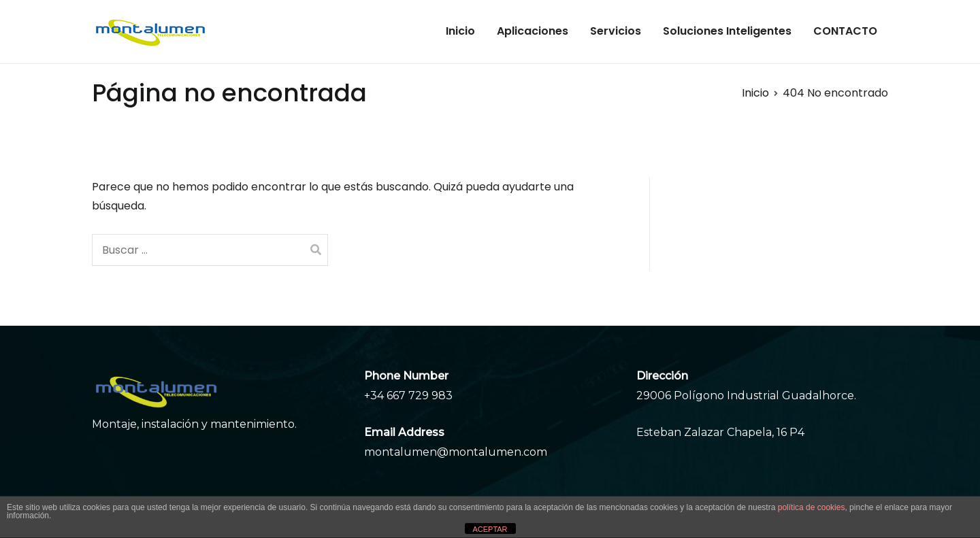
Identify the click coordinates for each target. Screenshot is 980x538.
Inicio (460, 31)
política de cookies (812, 507)
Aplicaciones (533, 31)
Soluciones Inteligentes (727, 31)
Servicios (616, 31)
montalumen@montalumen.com (456, 452)
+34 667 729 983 (408, 396)
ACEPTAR (490, 529)
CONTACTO (845, 31)
